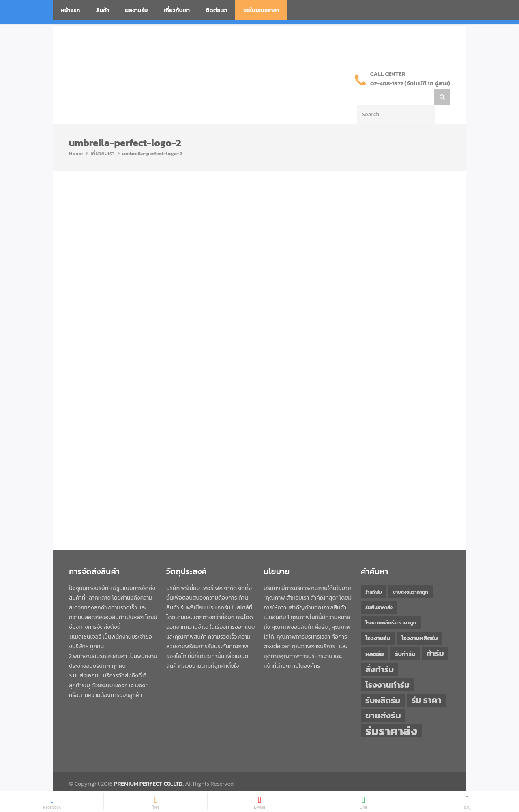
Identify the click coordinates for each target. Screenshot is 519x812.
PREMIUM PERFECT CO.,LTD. (149, 768)
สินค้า (103, 10)
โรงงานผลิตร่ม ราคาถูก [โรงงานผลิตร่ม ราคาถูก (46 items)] (391, 606)
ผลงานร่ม (136, 10)
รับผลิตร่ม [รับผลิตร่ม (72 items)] (383, 684)
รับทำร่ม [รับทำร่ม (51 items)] (405, 638)
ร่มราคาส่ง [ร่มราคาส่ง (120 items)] (391, 715)
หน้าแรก (71, 10)
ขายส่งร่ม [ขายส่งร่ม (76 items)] (383, 699)
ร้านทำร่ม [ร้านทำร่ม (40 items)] (373, 576)
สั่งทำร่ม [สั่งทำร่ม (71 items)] (380, 653)
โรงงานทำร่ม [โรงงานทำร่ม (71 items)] (387, 668)
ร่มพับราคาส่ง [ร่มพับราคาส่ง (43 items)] (379, 591)
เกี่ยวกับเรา (177, 10)
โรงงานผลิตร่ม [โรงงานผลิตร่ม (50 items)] (420, 622)
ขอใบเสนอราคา (261, 10)
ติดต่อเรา (217, 10)
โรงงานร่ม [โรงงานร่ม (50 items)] (378, 622)
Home (76, 137)
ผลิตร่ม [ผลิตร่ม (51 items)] (375, 638)
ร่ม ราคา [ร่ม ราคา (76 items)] (427, 684)
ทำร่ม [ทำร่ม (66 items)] (435, 637)
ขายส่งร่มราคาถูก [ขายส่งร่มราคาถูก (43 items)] (411, 576)
